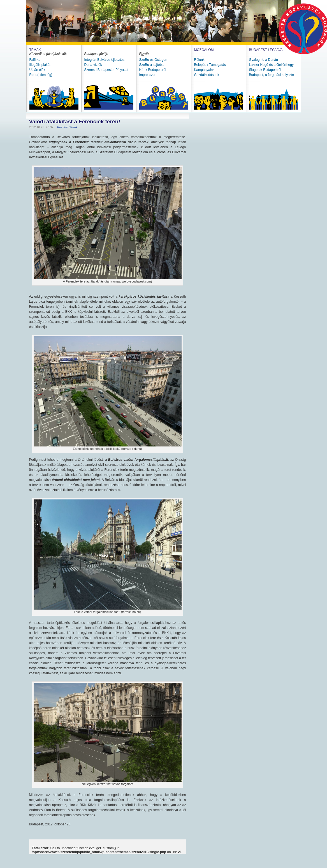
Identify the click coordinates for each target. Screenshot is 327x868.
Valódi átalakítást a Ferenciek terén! (75, 121)
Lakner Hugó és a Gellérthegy (271, 65)
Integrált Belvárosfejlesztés (104, 60)
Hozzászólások (67, 127)
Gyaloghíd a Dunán (264, 60)
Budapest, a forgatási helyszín (272, 75)
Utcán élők (37, 70)
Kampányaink (204, 70)
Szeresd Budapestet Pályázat (106, 70)
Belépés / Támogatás (210, 65)
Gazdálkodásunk (207, 75)
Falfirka (35, 60)
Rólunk (199, 60)
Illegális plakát (40, 65)
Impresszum (148, 75)
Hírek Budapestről (153, 70)
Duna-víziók (93, 65)
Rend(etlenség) (41, 75)
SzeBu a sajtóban (152, 65)
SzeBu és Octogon (153, 60)
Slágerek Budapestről (265, 70)
